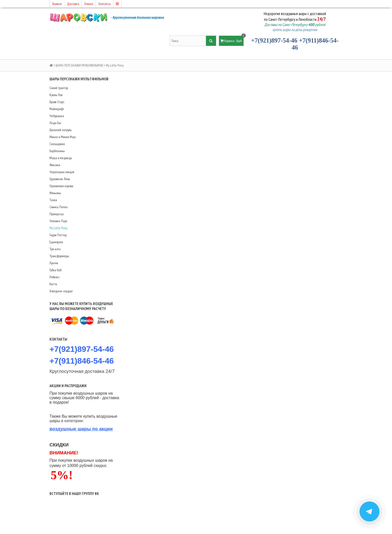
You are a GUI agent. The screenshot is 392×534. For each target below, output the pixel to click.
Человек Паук (58, 221)
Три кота (55, 249)
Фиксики (55, 165)
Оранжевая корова (61, 186)
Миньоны (55, 193)
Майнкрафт (57, 109)
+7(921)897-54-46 (274, 40)
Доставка (73, 4)
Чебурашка (57, 116)
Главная (57, 4)
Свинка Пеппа (58, 207)
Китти (53, 284)
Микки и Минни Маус (63, 137)
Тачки (53, 200)
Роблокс (54, 277)
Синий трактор (59, 88)
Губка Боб (55, 270)
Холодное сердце (61, 291)
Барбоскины (57, 151)
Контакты (104, 4)
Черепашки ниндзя (62, 172)
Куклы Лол (56, 95)
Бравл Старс (57, 102)
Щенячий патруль (60, 130)
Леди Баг (55, 123)
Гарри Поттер (58, 235)
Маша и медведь (61, 158)
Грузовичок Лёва (60, 179)
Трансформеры (59, 256)
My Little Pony (58, 228)
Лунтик (54, 263)
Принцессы (57, 214)
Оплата (89, 4)
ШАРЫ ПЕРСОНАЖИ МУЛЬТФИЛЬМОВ (79, 65)
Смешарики (57, 144)
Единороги (56, 242)
